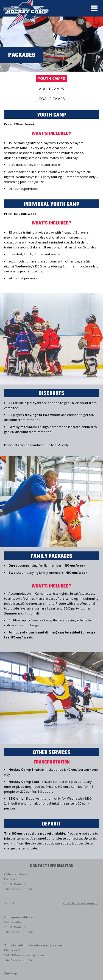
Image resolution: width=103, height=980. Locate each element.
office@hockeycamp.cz (81, 903)
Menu (94, 8)
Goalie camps (52, 99)
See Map (11, 973)
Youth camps (51, 78)
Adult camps (51, 89)
